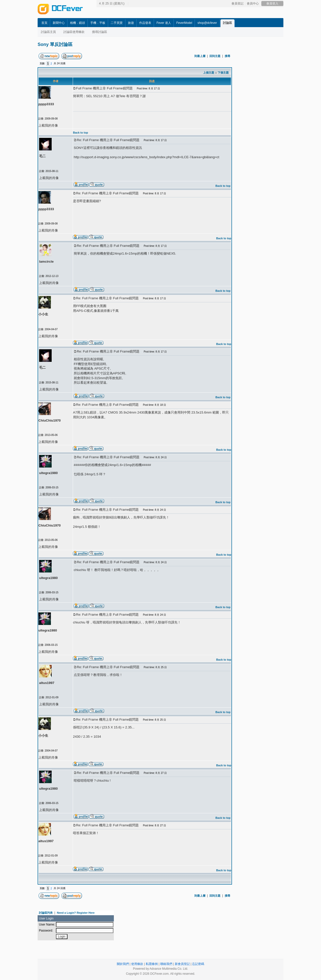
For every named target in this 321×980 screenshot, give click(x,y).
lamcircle (46, 262)
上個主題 (209, 73)
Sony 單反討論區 (55, 44)
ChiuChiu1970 (50, 420)
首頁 (44, 23)
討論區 (227, 23)
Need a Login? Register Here (76, 913)
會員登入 (272, 4)
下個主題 (223, 73)
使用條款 (137, 964)
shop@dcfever (207, 23)
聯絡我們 (166, 964)
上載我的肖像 (48, 125)
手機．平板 (98, 23)
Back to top (81, 133)
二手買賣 (117, 23)
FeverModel (184, 23)
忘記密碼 (198, 964)
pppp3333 (46, 104)
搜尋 (227, 56)
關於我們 (123, 964)
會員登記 (237, 4)
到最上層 (200, 56)
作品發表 (145, 23)
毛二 (42, 156)
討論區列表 (46, 913)
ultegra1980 (48, 473)
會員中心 (253, 4)
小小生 (43, 314)
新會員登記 (182, 964)
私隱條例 (152, 964)
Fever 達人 (164, 23)
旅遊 (131, 23)
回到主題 (215, 56)
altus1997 (47, 683)
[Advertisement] (278, 127)
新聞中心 (59, 23)
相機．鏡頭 (77, 23)
